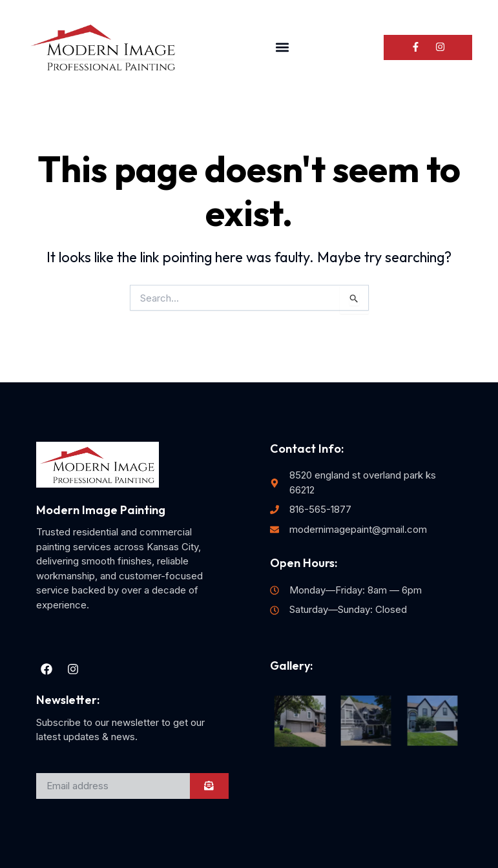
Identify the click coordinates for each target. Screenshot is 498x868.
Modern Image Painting (101, 510)
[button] (282, 47)
